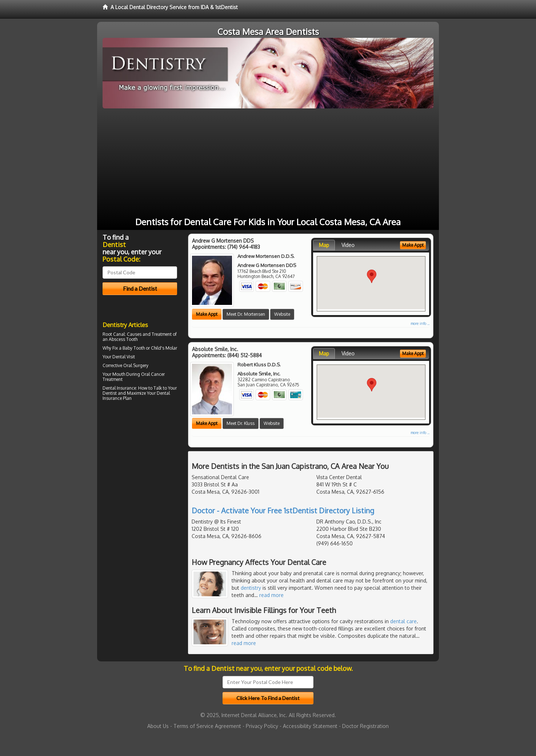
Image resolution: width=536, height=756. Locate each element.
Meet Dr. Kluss (241, 423)
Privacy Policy (262, 726)
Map (324, 245)
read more (271, 595)
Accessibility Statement (310, 726)
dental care (403, 621)
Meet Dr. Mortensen (246, 314)
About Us (158, 726)
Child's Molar (164, 348)
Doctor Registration (365, 726)
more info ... (420, 323)
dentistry (251, 588)
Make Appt (207, 314)
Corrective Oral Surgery (125, 365)
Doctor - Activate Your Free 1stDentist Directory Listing (283, 510)
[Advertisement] (268, 163)
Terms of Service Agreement (207, 726)
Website (282, 314)
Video (348, 245)
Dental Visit (124, 357)
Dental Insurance (119, 388)
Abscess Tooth (123, 339)
